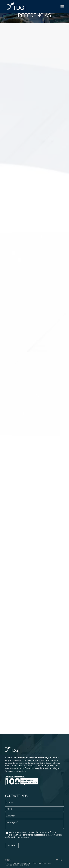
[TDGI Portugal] (23, 6)
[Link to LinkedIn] (61, 860)
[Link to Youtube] (57, 860)
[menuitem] (62, 6)
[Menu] (62, 6)
